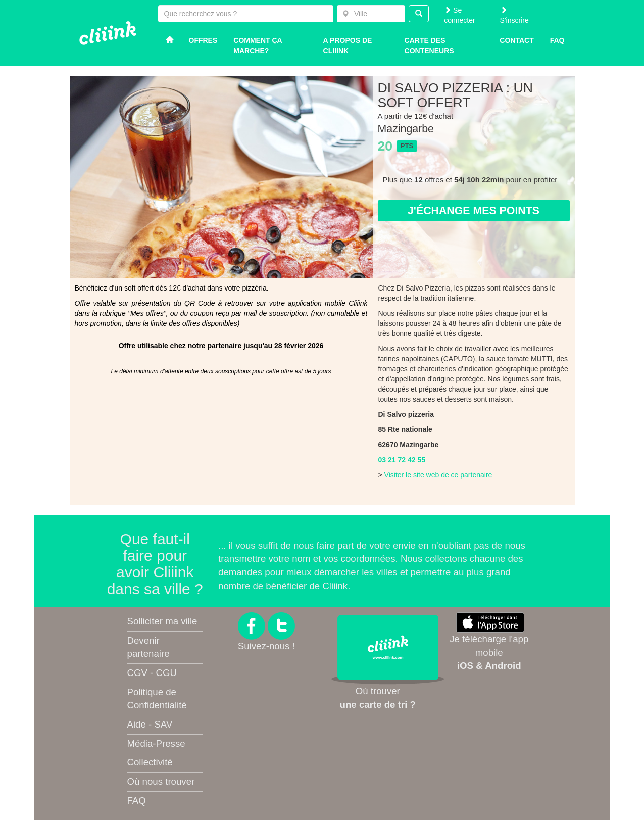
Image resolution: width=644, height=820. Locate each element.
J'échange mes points (474, 211)
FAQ (137, 801)
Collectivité (150, 762)
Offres (203, 40)
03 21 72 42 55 (402, 460)
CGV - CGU (152, 673)
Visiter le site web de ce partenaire (438, 475)
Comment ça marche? (258, 45)
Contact (516, 40)
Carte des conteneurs (429, 45)
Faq (557, 40)
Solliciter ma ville (162, 621)
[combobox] (371, 14)
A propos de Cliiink (348, 45)
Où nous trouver (161, 781)
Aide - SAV (150, 724)
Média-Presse (156, 743)
